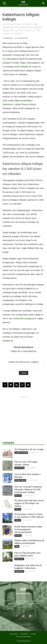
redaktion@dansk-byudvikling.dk (27, 609)
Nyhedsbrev (24, 634)
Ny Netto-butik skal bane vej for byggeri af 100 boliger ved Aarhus (29, 503)
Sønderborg (19, 468)
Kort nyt (18, 496)
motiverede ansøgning (24, 319)
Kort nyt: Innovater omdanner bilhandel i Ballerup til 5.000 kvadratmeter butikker (28, 490)
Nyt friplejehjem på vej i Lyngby (29, 449)
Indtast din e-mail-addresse (23, 351)
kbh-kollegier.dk (24, 67)
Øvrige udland (20, 480)
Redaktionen (9, 38)
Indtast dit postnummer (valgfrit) (23, 362)
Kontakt (33, 634)
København (25, 9)
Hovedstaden (13, 9)
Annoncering (13, 634)
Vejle (17, 546)
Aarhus (18, 509)
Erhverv (18, 535)
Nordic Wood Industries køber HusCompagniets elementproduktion (29, 529)
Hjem (4, 9)
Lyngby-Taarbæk (21, 453)
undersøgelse (12, 59)
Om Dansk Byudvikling (23, 637)
